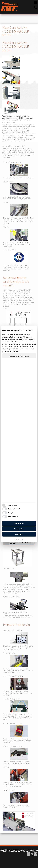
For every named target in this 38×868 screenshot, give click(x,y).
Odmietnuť (19, 534)
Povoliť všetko (19, 523)
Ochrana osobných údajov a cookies (19, 356)
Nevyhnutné (12, 505)
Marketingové (13, 517)
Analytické (12, 513)
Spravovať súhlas (30, 852)
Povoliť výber (19, 529)
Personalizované (14, 509)
